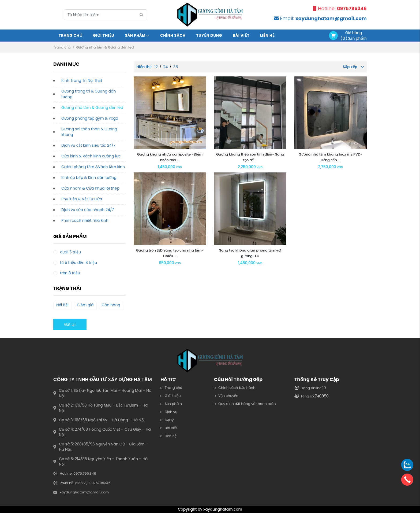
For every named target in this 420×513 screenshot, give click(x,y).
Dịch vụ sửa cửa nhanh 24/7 (88, 210)
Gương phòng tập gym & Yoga (90, 118)
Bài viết (241, 35)
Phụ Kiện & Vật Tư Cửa (82, 199)
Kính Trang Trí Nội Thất (82, 80)
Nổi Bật (63, 305)
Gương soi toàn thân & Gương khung (89, 132)
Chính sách (173, 35)
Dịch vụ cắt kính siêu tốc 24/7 (88, 145)
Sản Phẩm (137, 35)
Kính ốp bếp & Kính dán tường (89, 178)
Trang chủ (70, 35)
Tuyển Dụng (209, 35)
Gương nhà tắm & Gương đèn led (92, 108)
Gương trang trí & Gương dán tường (89, 94)
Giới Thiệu (104, 35)
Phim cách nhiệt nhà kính (85, 220)
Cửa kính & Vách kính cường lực (91, 156)
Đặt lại (70, 324)
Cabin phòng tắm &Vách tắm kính (93, 167)
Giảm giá (85, 305)
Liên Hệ (267, 35)
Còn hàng (111, 305)
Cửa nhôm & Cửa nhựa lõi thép (90, 188)
